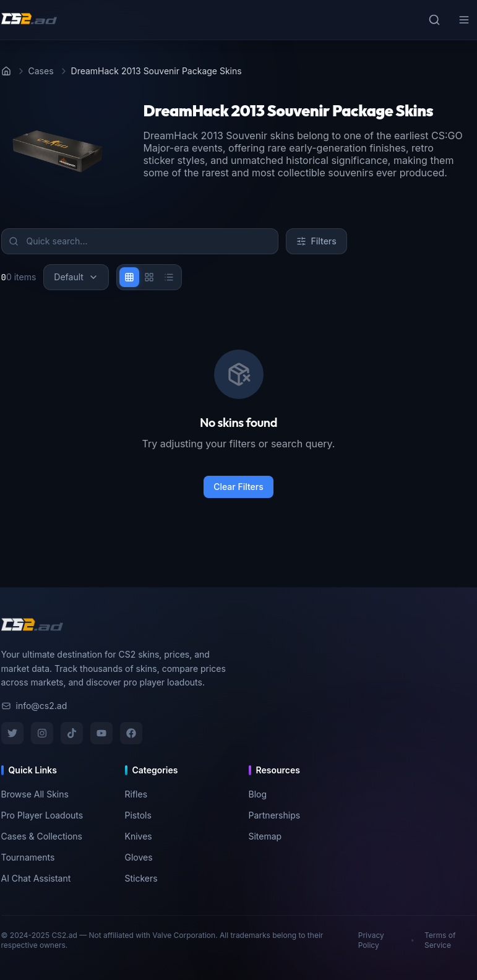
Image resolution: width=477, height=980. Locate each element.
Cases (41, 71)
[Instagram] (42, 733)
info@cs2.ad (34, 706)
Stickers (141, 878)
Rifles (136, 794)
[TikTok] (72, 733)
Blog (258, 794)
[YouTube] (101, 733)
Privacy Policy (371, 940)
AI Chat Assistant (36, 878)
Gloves (139, 857)
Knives (139, 836)
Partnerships (275, 815)
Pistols (138, 815)
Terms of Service (440, 940)
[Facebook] (131, 733)
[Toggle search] (434, 20)
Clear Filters (238, 487)
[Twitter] (12, 733)
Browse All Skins (35, 794)
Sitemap (265, 836)
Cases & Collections (42, 836)
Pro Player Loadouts (42, 815)
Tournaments (28, 857)
